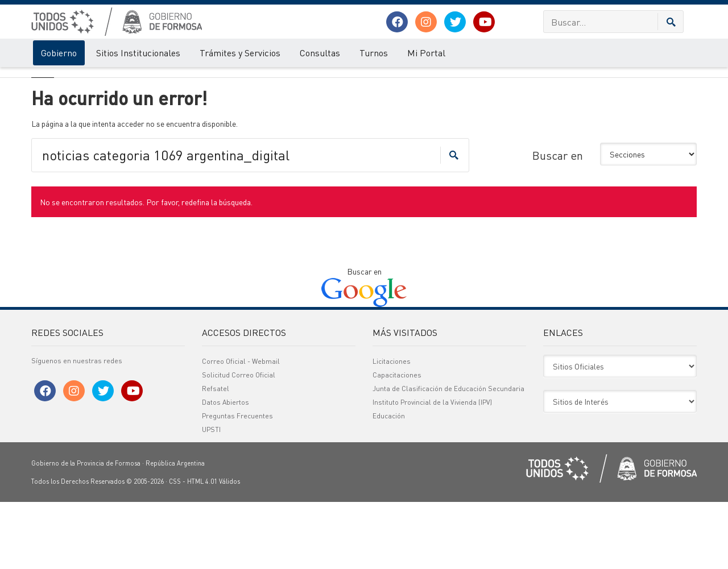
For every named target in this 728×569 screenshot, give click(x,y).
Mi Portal (426, 53)
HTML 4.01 (202, 549)
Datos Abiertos (226, 469)
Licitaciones (392, 428)
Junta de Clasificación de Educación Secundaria (448, 456)
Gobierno (59, 53)
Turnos (374, 53)
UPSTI (211, 497)
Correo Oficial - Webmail (241, 428)
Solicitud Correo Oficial (239, 442)
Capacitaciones (397, 442)
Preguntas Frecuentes (237, 483)
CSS (175, 549)
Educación (389, 483)
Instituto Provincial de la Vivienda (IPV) (432, 469)
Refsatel (216, 456)
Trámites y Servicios (240, 53)
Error (78, 78)
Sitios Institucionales (138, 53)
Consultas (320, 53)
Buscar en (558, 222)
